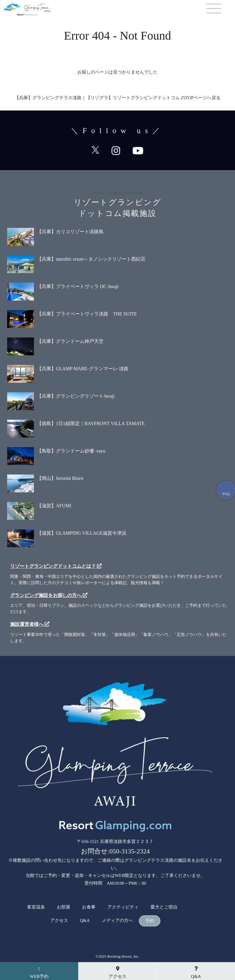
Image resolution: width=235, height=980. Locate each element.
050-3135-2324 (130, 851)
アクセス (59, 921)
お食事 (89, 907)
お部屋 (64, 907)
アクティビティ (123, 907)
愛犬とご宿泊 (164, 907)
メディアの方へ (117, 921)
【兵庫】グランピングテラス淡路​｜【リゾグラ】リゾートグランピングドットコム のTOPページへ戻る (117, 98)
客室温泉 (36, 907)
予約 (150, 921)
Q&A (85, 921)
